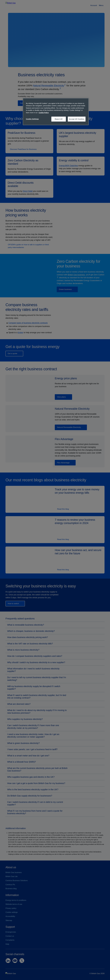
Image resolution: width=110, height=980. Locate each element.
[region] (56, 112)
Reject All (59, 119)
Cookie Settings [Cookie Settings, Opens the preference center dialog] (32, 119)
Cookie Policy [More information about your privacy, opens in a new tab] (44, 113)
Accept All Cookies (77, 119)
